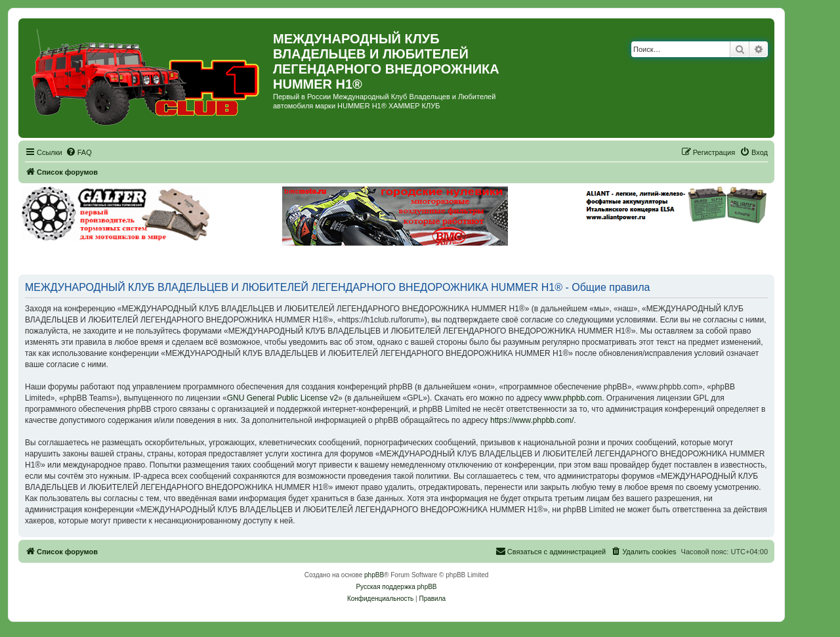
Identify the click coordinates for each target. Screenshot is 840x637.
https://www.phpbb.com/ (532, 420)
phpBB (374, 575)
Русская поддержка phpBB (396, 587)
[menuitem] (79, 152)
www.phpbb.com (573, 398)
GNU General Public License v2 (283, 398)
